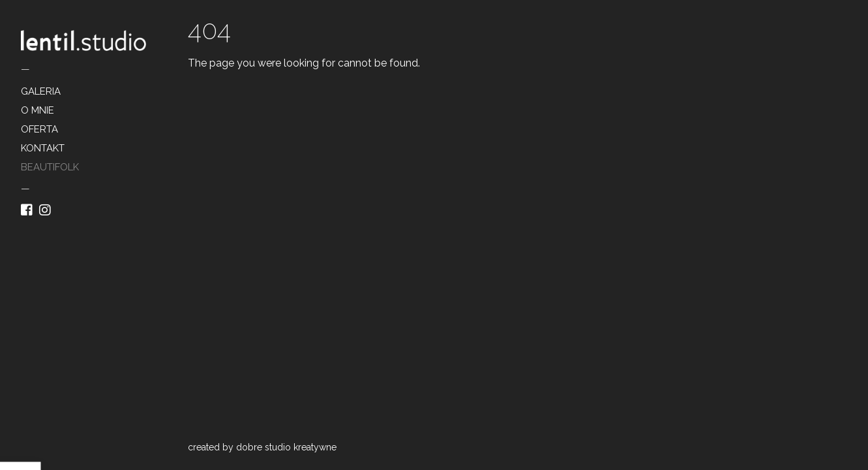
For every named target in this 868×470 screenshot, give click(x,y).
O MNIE (37, 110)
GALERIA (41, 91)
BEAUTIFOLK (50, 167)
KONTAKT (43, 148)
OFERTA (39, 129)
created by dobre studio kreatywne (262, 447)
